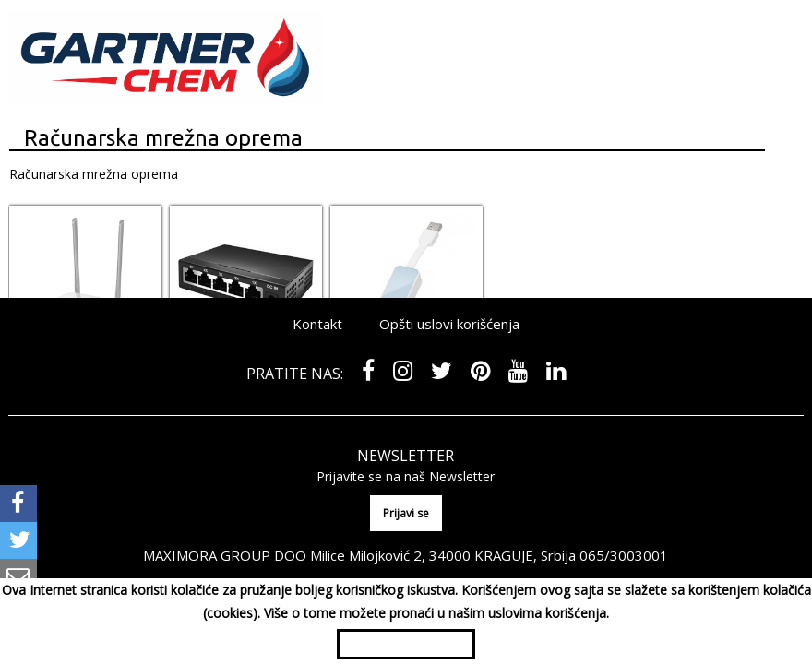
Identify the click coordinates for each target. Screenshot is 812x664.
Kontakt (317, 324)
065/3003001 (624, 555)
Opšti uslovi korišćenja (449, 324)
